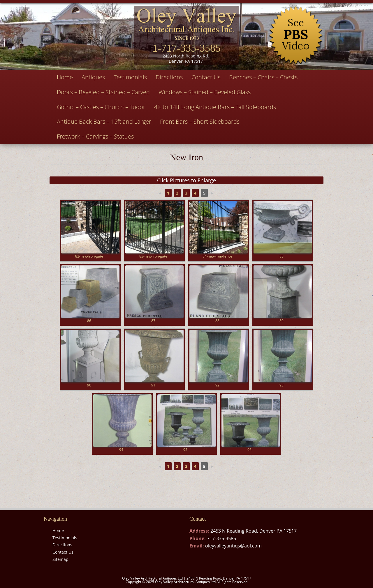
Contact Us (206, 77)
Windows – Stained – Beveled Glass (205, 92)
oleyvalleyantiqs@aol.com (233, 546)
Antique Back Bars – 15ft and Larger (104, 121)
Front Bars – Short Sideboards (200, 121)
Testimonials (130, 77)
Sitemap (60, 559)
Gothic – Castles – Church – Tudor (101, 107)
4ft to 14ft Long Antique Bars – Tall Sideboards (215, 107)
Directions (169, 77)
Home (65, 77)
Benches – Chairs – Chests (263, 77)
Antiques (93, 77)
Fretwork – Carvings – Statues (95, 136)
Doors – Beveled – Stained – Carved (103, 92)
